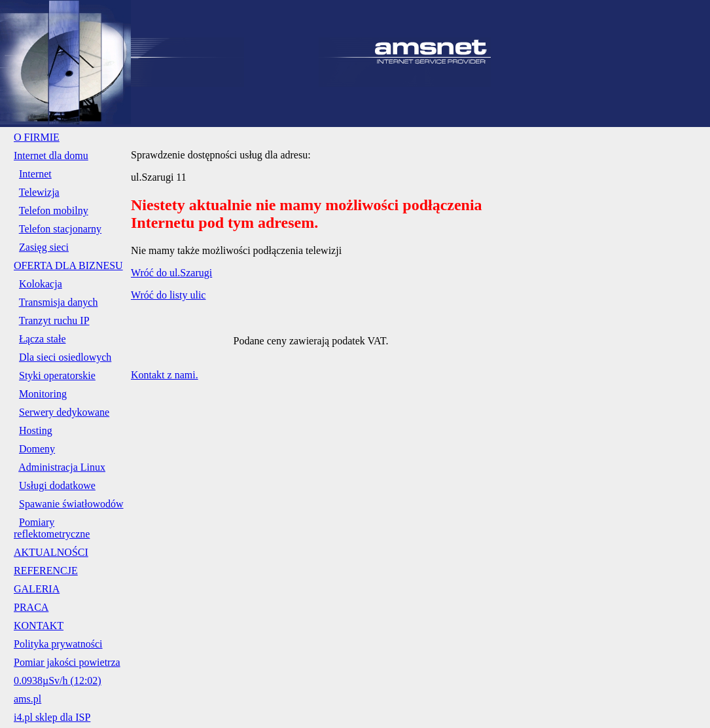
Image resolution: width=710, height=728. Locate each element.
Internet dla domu (51, 155)
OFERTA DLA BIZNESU (68, 265)
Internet (35, 174)
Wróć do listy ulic (168, 295)
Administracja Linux (62, 467)
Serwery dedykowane (64, 412)
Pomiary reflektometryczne (52, 528)
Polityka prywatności (58, 644)
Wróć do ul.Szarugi (171, 273)
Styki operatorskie (57, 375)
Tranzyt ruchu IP (54, 320)
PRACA (31, 607)
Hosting (36, 430)
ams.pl (27, 699)
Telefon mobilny (54, 210)
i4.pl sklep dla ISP (52, 717)
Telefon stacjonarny (60, 229)
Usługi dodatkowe (57, 485)
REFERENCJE (46, 571)
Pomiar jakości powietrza (67, 662)
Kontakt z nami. (165, 375)
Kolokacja (41, 284)
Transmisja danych (59, 302)
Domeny (37, 449)
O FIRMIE (37, 137)
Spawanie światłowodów (71, 504)
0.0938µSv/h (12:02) (58, 681)
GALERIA (37, 589)
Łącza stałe (43, 339)
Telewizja (39, 192)
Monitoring (43, 394)
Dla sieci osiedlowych (65, 357)
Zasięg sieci (44, 247)
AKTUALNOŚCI (51, 552)
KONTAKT (39, 626)
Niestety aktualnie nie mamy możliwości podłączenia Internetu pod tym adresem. (307, 214)
